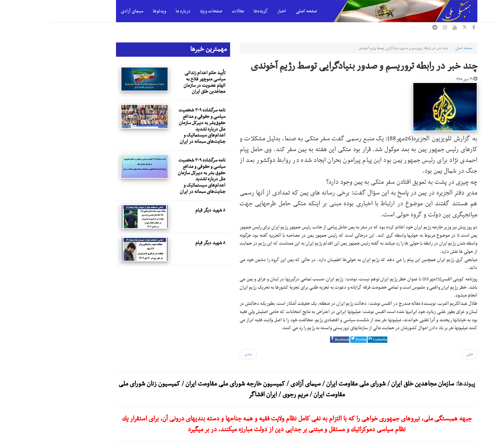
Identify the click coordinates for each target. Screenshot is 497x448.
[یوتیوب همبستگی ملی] (407, 28)
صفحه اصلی (258, 11)
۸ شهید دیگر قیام (162, 210)
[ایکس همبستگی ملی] (416, 28)
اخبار (234, 11)
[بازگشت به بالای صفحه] (487, 429)
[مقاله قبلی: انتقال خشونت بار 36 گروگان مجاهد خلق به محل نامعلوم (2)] (421, 354)
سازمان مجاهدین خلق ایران (374, 384)
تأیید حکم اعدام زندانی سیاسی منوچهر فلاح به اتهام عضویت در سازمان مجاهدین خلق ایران (156, 82)
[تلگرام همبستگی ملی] (387, 28)
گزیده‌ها (213, 11)
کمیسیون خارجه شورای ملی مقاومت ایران (186, 384)
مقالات (190, 11)
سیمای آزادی (84, 11)
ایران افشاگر (215, 395)
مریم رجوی (247, 395)
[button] (291, 340)
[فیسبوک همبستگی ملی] (426, 28)
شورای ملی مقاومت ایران (307, 384)
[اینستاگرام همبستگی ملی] (397, 28)
